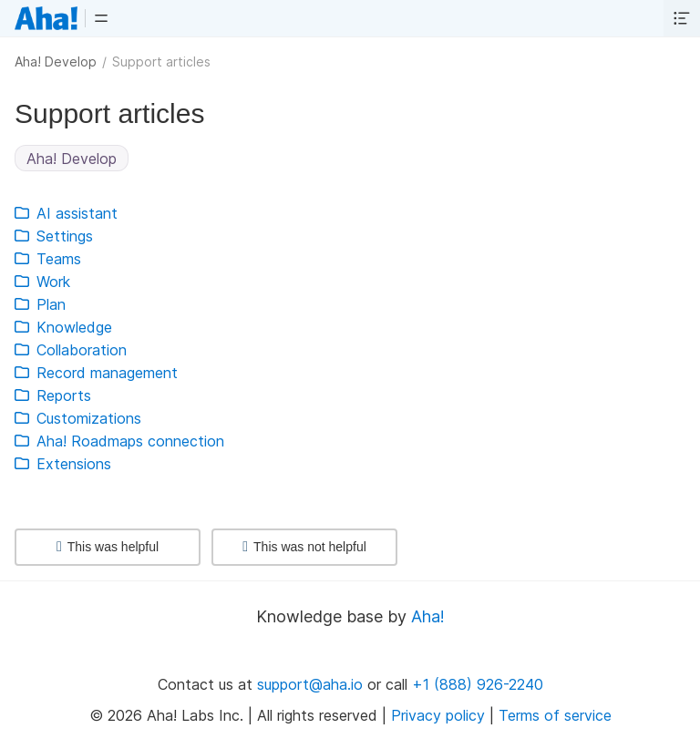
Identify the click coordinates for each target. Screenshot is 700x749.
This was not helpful (304, 547)
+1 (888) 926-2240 (478, 684)
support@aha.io (310, 684)
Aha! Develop (56, 62)
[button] (101, 18)
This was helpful (108, 547)
